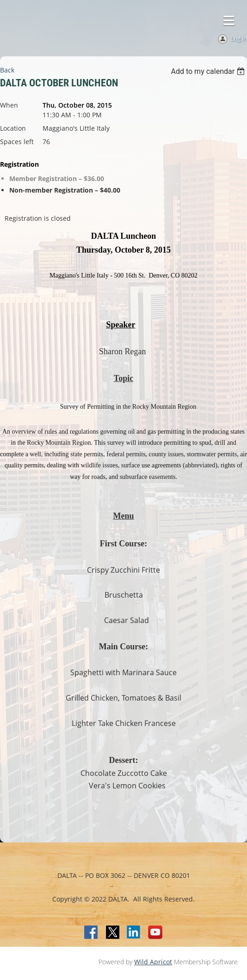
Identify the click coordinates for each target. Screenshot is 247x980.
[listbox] (209, 71)
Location (13, 128)
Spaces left (17, 142)
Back (7, 70)
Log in (239, 38)
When (9, 105)
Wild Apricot (153, 962)
